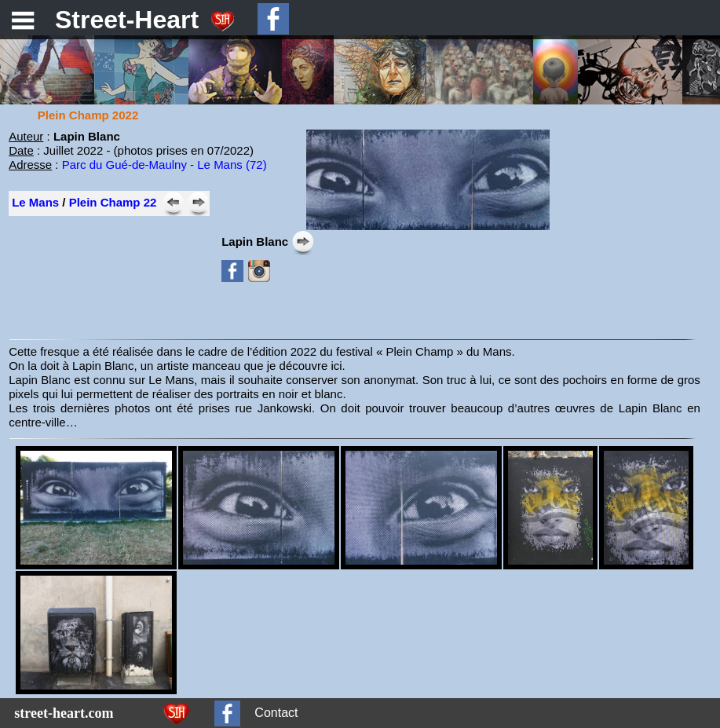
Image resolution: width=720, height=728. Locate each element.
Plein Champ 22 (113, 202)
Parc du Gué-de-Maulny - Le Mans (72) (164, 165)
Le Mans (35, 202)
